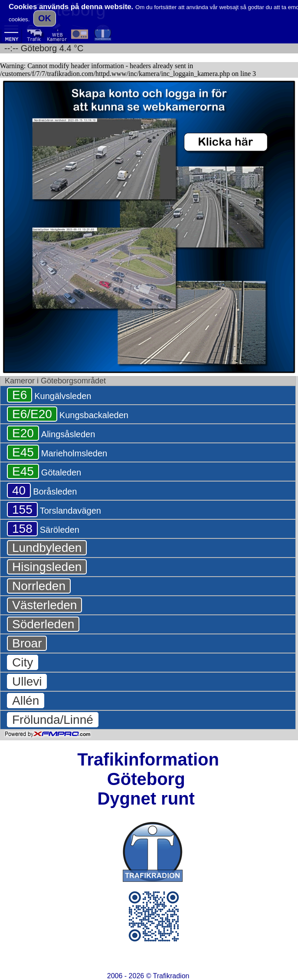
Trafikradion (171, 976)
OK (45, 18)
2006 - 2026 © (148, 976)
